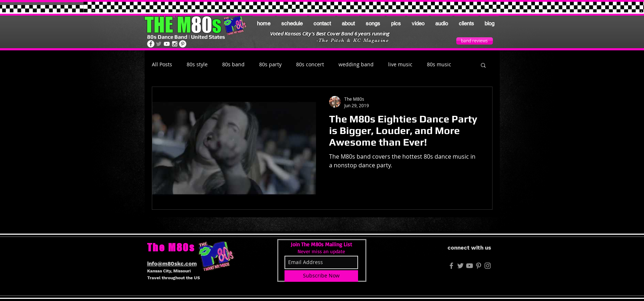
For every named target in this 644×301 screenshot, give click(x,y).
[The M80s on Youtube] (167, 44)
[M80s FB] (451, 266)
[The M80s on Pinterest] (183, 44)
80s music (439, 64)
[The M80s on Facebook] (151, 44)
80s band (233, 64)
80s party (270, 64)
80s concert (310, 64)
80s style (197, 64)
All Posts (162, 64)
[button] (483, 66)
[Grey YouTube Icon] (470, 266)
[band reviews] (475, 41)
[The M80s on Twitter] (159, 44)
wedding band (356, 64)
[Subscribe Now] (321, 276)
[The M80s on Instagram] (175, 44)
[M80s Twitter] (460, 266)
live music (400, 64)
